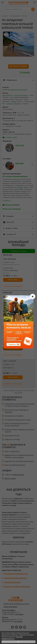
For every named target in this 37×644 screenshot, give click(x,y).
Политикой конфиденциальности (12, 638)
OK (19, 642)
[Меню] (2, 2)
